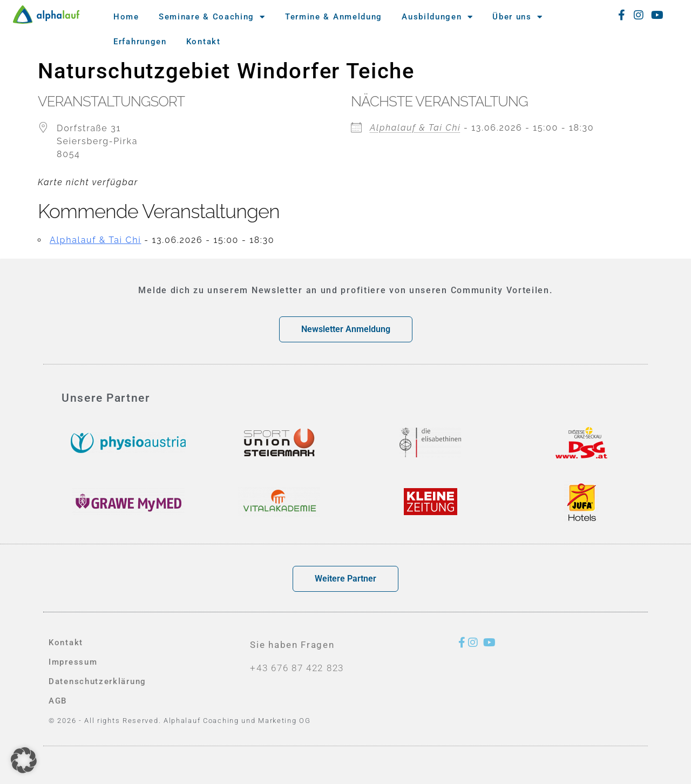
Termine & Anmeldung (334, 17)
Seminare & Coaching (212, 17)
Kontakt (204, 42)
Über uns (517, 17)
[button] (24, 760)
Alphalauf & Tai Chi (415, 128)
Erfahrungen (140, 42)
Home (126, 17)
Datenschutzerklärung (97, 681)
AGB (58, 701)
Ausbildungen (437, 17)
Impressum (73, 662)
